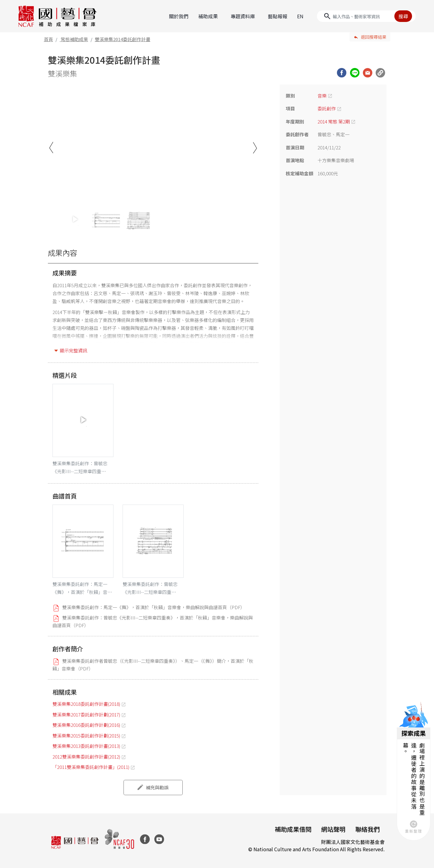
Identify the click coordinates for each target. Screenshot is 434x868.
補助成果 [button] (208, 16)
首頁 (48, 39)
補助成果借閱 (293, 829)
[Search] (366, 16)
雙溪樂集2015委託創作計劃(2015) (86, 736)
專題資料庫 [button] (243, 16)
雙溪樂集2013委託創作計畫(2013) (86, 746)
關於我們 (179, 16)
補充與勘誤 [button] (157, 787)
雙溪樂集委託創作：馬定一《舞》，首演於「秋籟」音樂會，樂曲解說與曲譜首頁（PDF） (154, 607)
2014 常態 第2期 (334, 121)
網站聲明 (333, 829)
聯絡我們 (368, 829)
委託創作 (327, 108)
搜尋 (403, 16)
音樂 (322, 96)
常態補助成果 (74, 39)
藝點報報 (278, 16)
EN (300, 16)
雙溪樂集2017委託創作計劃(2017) (86, 714)
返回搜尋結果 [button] (374, 37)
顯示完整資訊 (74, 350)
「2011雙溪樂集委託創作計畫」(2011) (91, 767)
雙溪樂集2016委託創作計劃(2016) (86, 725)
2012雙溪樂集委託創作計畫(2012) (86, 757)
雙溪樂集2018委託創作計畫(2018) (86, 704)
